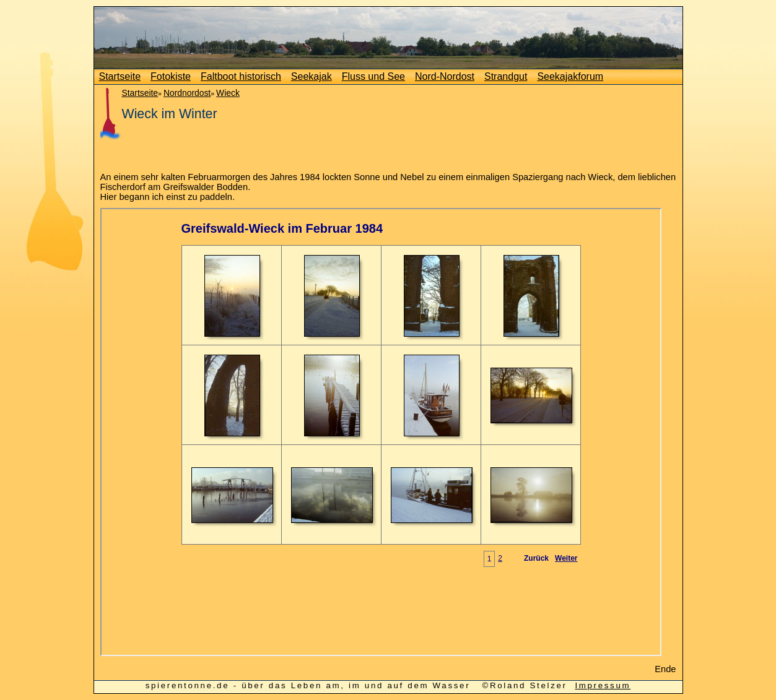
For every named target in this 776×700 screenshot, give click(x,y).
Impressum (603, 685)
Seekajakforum (570, 76)
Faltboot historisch (241, 76)
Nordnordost (187, 93)
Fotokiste (171, 76)
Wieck (228, 93)
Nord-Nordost (445, 76)
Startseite (120, 76)
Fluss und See (373, 76)
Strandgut (506, 76)
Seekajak (312, 76)
